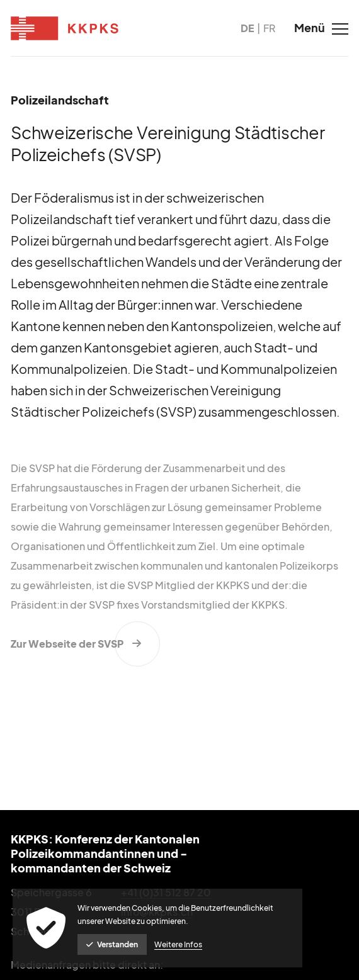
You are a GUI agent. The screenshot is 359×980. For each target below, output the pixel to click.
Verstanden (112, 944)
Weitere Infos (178, 944)
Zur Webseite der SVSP (67, 644)
